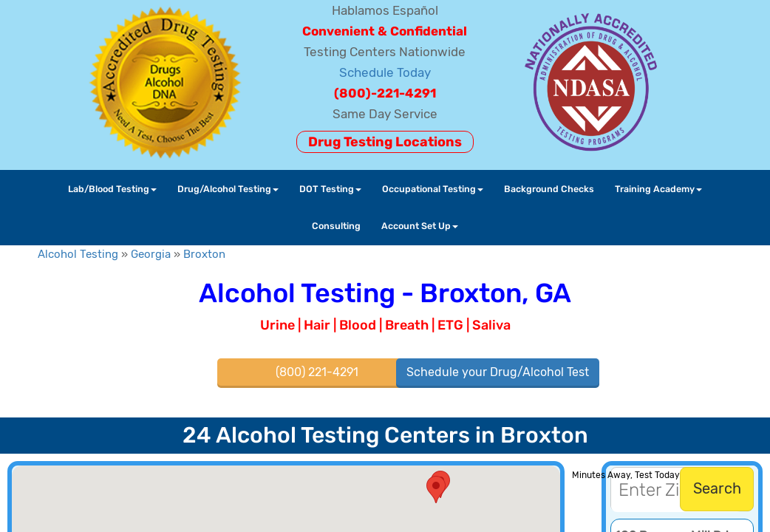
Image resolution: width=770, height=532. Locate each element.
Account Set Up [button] (420, 226)
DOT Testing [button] (330, 189)
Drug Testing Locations (385, 142)
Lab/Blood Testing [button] (112, 189)
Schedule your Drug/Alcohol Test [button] (498, 372)
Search (717, 488)
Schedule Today (385, 72)
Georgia (151, 254)
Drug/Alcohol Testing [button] (228, 189)
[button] (436, 490)
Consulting (336, 226)
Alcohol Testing (78, 254)
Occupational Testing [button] (433, 189)
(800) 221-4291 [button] (317, 372)
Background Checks (549, 189)
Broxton (204, 254)
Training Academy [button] (658, 189)
